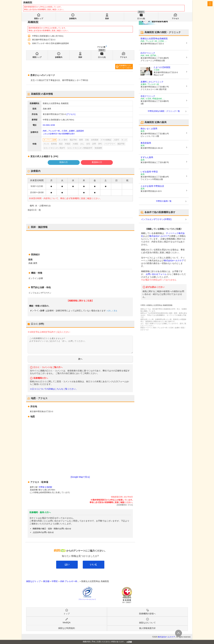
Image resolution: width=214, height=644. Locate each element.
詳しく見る (113, 311)
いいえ (93, 564)
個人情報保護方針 (147, 628)
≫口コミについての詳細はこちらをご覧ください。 (54, 389)
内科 (45, 131)
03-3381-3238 (49, 125)
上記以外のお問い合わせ (43, 532)
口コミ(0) (102, 57)
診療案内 (59, 57)
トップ (67, 614)
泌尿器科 (80, 131)
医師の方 (64, 162)
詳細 (130, 642)
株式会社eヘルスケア (159, 236)
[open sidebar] (210, 4)
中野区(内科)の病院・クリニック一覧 (164, 111)
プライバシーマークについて (87, 599)
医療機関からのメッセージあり (125, 67)
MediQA (67, 623)
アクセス (123, 57)
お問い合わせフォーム (156, 274)
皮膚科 (72, 131)
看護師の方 (97, 162)
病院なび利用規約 (67, 628)
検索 (95, 12)
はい (67, 564)
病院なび (37, 4)
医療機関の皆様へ (171, 4)
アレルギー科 (54, 131)
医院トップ (37, 57)
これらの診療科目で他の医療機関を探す (59, 134)
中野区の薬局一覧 (164, 201)
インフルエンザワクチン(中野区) (156, 219)
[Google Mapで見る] (80, 477)
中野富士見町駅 (45, 487)
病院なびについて (147, 623)
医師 (80, 57)
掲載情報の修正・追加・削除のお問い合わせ (52, 529)
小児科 (64, 131)
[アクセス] (71, 114)
